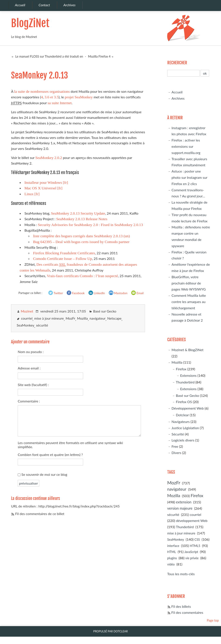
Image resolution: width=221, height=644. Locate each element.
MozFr (70, 318)
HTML (172, 552)
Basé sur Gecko (105, 311)
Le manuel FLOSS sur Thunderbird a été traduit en (49, 56)
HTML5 (195, 546)
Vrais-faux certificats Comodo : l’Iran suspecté (82, 276)
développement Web (192, 521)
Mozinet (27, 311)
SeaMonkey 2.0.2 (49, 158)
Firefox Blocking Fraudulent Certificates (64, 253)
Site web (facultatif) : (33, 385)
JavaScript (191, 552)
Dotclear (182, 415)
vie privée (192, 558)
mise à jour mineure (49, 318)
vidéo (171, 564)
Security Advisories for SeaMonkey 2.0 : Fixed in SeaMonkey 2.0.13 (90, 225)
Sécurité (178, 434)
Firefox (181, 369)
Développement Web (188, 408)
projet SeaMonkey (79, 97)
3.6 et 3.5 (51, 97)
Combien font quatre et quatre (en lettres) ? (50, 455)
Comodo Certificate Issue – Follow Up (62, 259)
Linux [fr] (32, 194)
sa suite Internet (60, 103)
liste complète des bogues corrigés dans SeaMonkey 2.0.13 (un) (81, 236)
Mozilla (82, 318)
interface (173, 546)
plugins (172, 558)
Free (175, 446)
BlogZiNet (30, 23)
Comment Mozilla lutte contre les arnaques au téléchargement (189, 302)
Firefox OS (184, 402)
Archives (178, 98)
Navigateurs (181, 422)
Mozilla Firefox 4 (99, 56)
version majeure (180, 508)
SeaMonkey (25, 325)
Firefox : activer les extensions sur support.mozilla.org (186, 146)
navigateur (98, 318)
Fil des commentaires (187, 612)
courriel (27, 318)
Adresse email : (29, 368)
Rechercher (177, 63)
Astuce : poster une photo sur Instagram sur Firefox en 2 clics (189, 177)
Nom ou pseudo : (31, 352)
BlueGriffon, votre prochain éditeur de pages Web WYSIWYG (189, 283)
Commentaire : (29, 401)
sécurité (42, 325)
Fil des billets (181, 606)
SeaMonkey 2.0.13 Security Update (78, 213)
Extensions (188, 375)
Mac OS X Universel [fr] (43, 188)
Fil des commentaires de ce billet (40, 514)
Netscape (114, 318)
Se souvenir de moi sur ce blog (44, 474)
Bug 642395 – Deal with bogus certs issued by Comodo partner (81, 242)
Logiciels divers (183, 440)
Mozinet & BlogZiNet (188, 350)
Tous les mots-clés (181, 574)
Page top (213, 620)
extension (184, 502)
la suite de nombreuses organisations (42, 91)
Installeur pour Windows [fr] (46, 182)
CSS (197, 540)
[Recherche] (184, 73)
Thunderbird (185, 382)
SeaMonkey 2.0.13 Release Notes (82, 219)
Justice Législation (185, 428)
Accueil (177, 92)
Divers (176, 453)
